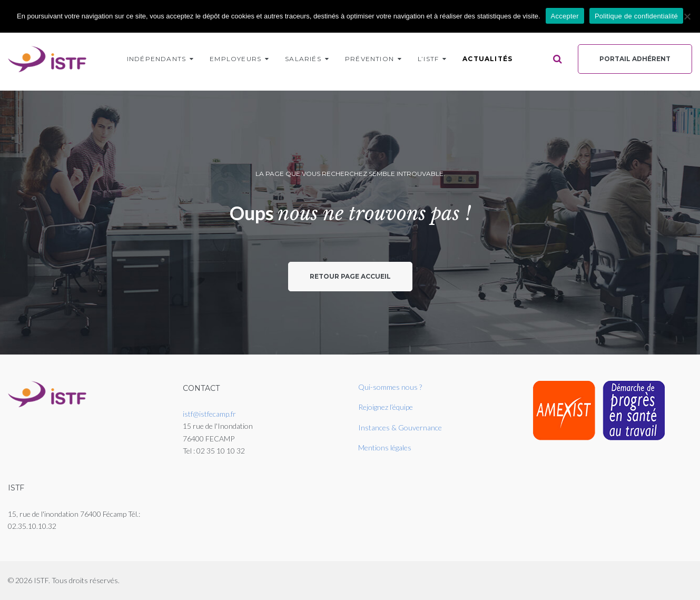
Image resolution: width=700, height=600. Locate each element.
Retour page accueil (350, 276)
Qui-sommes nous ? (390, 387)
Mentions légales (385, 447)
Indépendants (156, 59)
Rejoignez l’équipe (386, 407)
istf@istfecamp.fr (209, 414)
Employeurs (235, 59)
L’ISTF (428, 59)
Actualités (487, 59)
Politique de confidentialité (636, 16)
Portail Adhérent (635, 59)
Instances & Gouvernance (400, 427)
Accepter (565, 16)
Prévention (369, 59)
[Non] (687, 16)
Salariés (303, 59)
